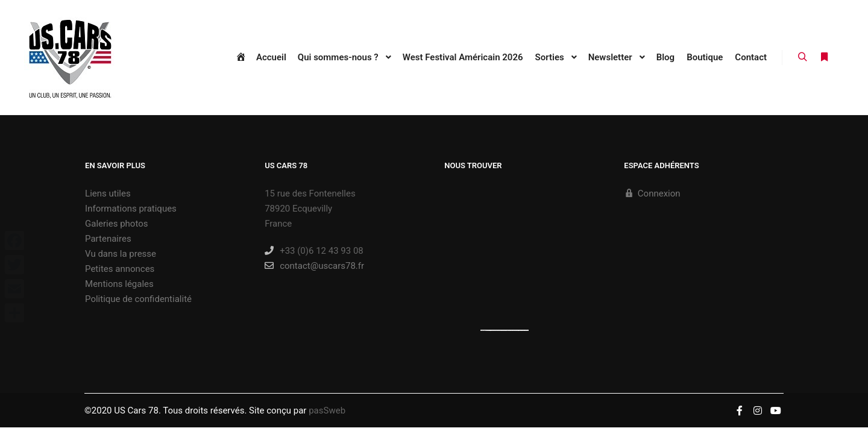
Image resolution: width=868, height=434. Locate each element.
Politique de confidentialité (138, 299)
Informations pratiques (131, 209)
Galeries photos (116, 224)
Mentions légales (119, 284)
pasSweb (327, 410)
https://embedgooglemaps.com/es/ (497, 330)
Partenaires (108, 239)
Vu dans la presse (121, 254)
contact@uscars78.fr (314, 266)
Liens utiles (108, 193)
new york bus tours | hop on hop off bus (518, 330)
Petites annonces (120, 269)
